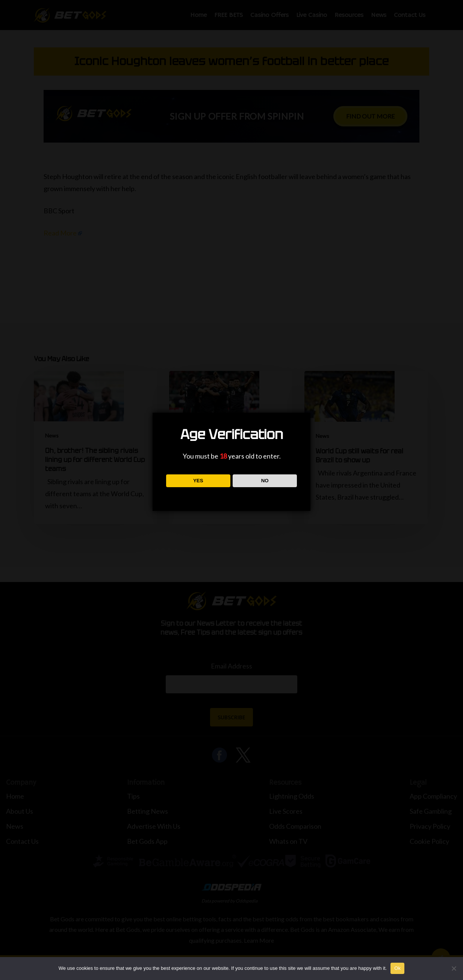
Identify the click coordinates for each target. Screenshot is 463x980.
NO (265, 481)
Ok (397, 968)
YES (198, 481)
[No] (454, 968)
